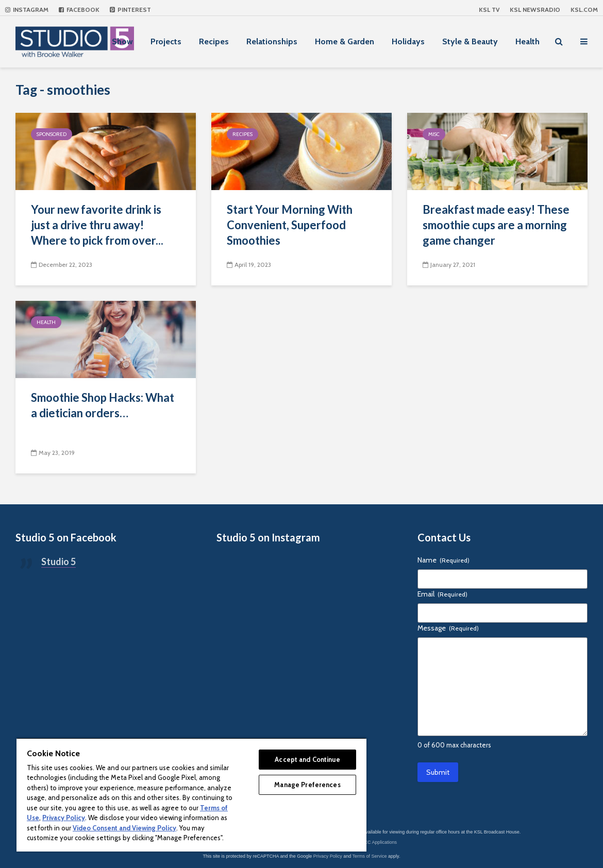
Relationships (272, 41)
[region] (191, 795)
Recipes (214, 41)
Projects (166, 41)
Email (442, 594)
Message (448, 628)
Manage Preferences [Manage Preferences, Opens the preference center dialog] (307, 785)
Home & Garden (345, 41)
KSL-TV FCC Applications (370, 842)
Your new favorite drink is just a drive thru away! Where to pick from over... (97, 225)
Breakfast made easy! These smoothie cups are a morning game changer (496, 225)
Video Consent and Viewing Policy (124, 828)
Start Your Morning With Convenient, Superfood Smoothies (290, 225)
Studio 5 (58, 561)
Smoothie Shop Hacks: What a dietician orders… (103, 405)
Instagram (27, 10)
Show (122, 41)
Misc (434, 134)
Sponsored (52, 134)
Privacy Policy (328, 856)
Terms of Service (370, 856)
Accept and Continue (307, 759)
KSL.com (584, 10)
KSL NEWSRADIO (535, 10)
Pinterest (130, 10)
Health (527, 41)
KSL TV (489, 10)
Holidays (408, 41)
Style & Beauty (470, 41)
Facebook (79, 10)
